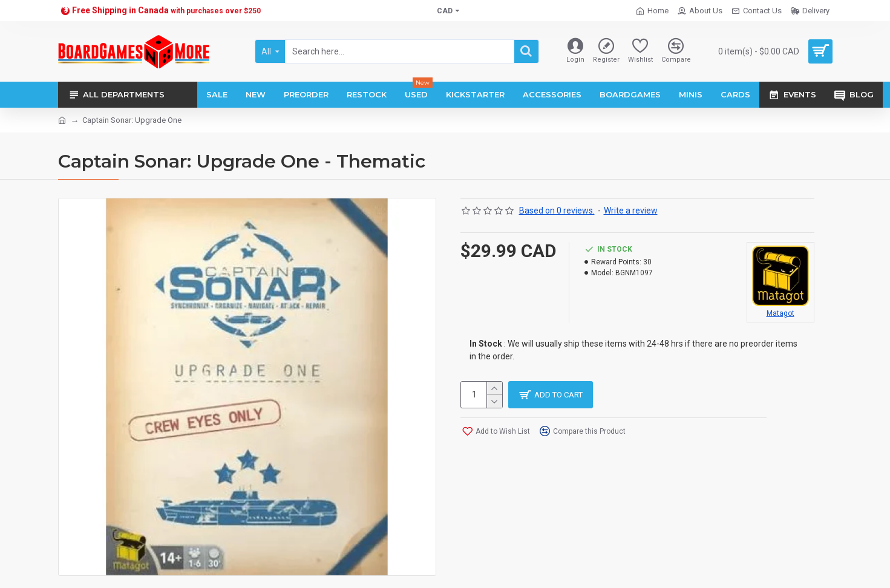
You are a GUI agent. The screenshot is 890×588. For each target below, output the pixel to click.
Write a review (631, 211)
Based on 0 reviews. (557, 211)
